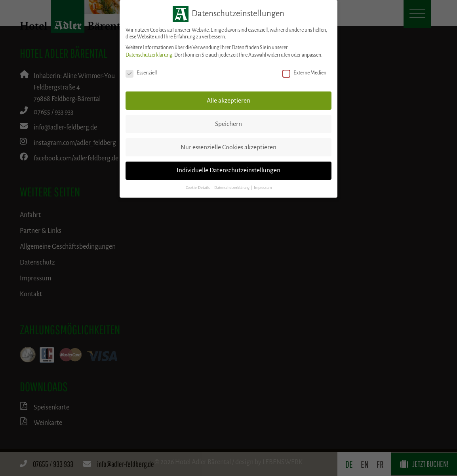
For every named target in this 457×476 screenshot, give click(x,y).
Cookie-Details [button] (198, 188)
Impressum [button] (263, 188)
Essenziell (141, 73)
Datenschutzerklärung (149, 55)
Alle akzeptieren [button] (228, 101)
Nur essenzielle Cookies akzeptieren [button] (228, 147)
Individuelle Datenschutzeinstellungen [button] (228, 170)
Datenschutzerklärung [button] (232, 188)
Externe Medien (304, 73)
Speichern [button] (228, 124)
